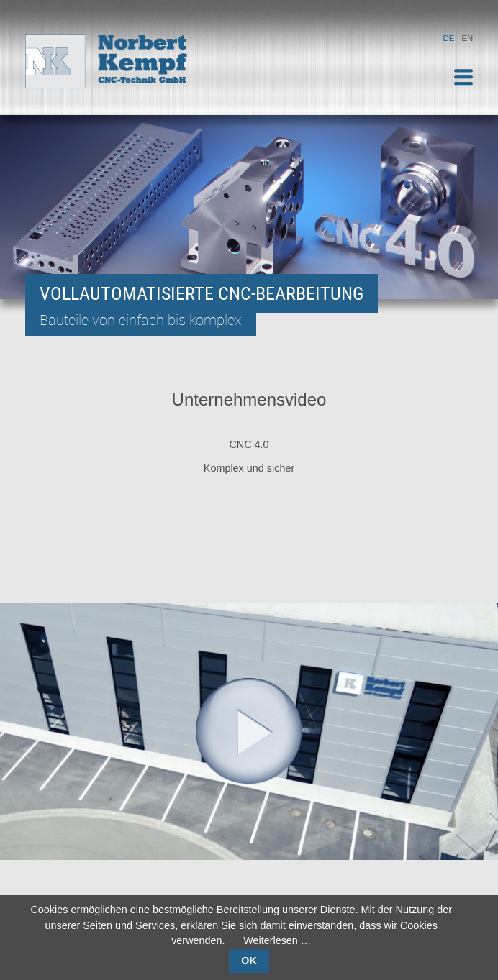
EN (467, 38)
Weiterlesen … (277, 940)
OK (249, 961)
